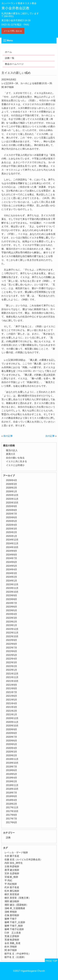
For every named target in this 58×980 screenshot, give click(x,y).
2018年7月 (12, 793)
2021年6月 (12, 696)
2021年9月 (12, 685)
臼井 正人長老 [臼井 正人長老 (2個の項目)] (13, 933)
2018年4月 (12, 800)
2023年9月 (12, 595)
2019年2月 (12, 781)
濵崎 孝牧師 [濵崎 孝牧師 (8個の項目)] (11, 912)
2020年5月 (12, 744)
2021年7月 (12, 692)
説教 (8, 838)
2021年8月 (12, 688)
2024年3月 (12, 573)
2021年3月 (12, 707)
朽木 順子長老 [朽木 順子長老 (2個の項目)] (12, 887)
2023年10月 (12, 592)
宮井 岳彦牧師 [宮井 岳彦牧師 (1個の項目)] (12, 873)
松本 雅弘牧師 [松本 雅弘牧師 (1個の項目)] (12, 891)
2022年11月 (12, 633)
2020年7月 (12, 737)
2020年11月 (12, 722)
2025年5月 (12, 521)
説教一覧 (10, 58)
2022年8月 (12, 644)
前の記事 (8, 436)
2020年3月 (12, 752)
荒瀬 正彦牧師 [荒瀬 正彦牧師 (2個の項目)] (12, 936)
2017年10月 (12, 811)
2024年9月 (12, 551)
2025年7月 (12, 514)
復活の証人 (12, 450)
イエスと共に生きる (16, 461)
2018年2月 (12, 804)
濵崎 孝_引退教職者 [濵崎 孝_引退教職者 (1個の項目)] (15, 908)
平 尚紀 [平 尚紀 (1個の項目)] (8, 880)
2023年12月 (12, 584)
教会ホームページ (14, 64)
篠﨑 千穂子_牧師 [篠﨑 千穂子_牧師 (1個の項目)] (14, 926)
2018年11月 (12, 785)
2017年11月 (12, 807)
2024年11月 (12, 543)
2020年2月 (12, 755)
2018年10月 (12, 789)
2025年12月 (12, 495)
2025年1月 (12, 536)
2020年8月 (12, 733)
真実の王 (11, 454)
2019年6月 (12, 770)
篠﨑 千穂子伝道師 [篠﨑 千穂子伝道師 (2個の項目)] (14, 929)
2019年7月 (12, 767)
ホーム (8, 52)
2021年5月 (12, 700)
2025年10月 (12, 503)
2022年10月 (12, 636)
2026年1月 (12, 491)
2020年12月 (12, 718)
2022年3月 (12, 662)
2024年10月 (12, 547)
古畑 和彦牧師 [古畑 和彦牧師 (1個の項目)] (12, 866)
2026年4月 (12, 480)
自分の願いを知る (15, 458)
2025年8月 (12, 510)
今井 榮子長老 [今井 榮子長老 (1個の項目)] (12, 856)
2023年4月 (12, 614)
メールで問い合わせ (13, 31)
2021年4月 (12, 703)
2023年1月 (12, 625)
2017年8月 (12, 815)
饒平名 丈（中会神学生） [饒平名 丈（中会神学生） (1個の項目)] (18, 954)
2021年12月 (12, 674)
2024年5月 (12, 566)
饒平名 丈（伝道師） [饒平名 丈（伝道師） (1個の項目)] (15, 957)
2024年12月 (12, 540)
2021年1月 (12, 714)
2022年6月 (12, 651)
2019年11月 (12, 759)
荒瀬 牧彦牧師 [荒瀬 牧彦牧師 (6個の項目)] (12, 940)
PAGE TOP (51, 961)
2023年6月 (12, 607)
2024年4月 (12, 569)
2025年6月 (12, 517)
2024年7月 (12, 558)
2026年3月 (12, 484)
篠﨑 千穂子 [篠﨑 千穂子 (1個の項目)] (11, 919)
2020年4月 (12, 748)
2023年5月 (12, 610)
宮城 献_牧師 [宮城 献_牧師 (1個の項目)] (11, 877)
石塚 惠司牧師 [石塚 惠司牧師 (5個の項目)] (12, 915)
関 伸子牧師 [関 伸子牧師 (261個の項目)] (11, 950)
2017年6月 (12, 822)
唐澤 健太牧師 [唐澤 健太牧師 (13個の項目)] (12, 870)
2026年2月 (12, 488)
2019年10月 (12, 763)
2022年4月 (12, 659)
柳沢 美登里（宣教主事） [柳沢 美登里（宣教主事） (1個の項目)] (18, 898)
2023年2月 (12, 622)
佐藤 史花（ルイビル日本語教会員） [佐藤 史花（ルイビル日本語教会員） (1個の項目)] (23, 859)
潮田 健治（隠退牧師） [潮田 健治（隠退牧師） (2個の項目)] (16, 905)
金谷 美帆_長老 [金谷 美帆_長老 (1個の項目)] (12, 943)
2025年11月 (12, 499)
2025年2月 (12, 532)
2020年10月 (12, 726)
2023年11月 (12, 588)
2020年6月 (12, 741)
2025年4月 (12, 525)
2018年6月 (12, 796)
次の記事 (50, 436)
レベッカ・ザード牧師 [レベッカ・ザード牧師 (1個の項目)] (16, 853)
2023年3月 (12, 618)
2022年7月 (12, 648)
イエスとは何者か (15, 465)
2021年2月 (12, 711)
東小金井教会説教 (15, 8)
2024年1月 (12, 581)
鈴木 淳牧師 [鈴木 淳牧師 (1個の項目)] (11, 947)
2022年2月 (12, 666)
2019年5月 (12, 774)
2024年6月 (12, 562)
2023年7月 (12, 603)
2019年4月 (12, 778)
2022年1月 (12, 670)
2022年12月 (12, 629)
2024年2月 (12, 577)
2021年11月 (12, 677)
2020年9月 (12, 729)
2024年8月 (12, 555)
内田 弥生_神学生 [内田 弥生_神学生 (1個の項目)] (14, 863)
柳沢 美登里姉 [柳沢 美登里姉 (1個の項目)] (12, 894)
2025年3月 (12, 529)
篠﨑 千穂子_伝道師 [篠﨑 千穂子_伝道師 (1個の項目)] (15, 922)
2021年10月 (12, 681)
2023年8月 (12, 599)
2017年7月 (12, 819)
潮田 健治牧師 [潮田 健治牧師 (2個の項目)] (12, 901)
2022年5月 (12, 655)
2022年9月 (12, 640)
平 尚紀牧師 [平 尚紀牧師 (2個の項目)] (11, 884)
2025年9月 (12, 506)
